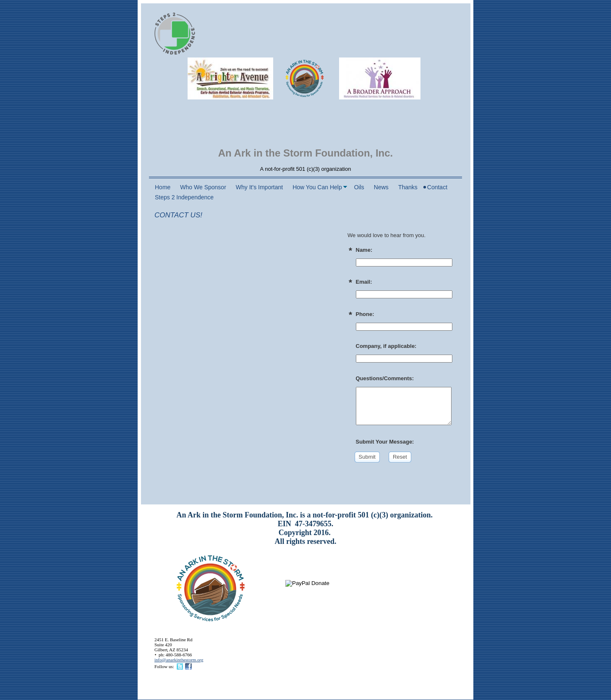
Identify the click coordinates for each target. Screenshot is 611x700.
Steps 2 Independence (184, 197)
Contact (437, 187)
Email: (364, 282)
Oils (359, 187)
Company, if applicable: (386, 346)
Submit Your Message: (385, 442)
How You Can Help (317, 187)
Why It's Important (259, 187)
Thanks (408, 187)
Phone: (365, 314)
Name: (364, 250)
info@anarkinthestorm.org (179, 660)
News (381, 187)
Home (163, 187)
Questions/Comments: (385, 378)
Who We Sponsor (203, 187)
